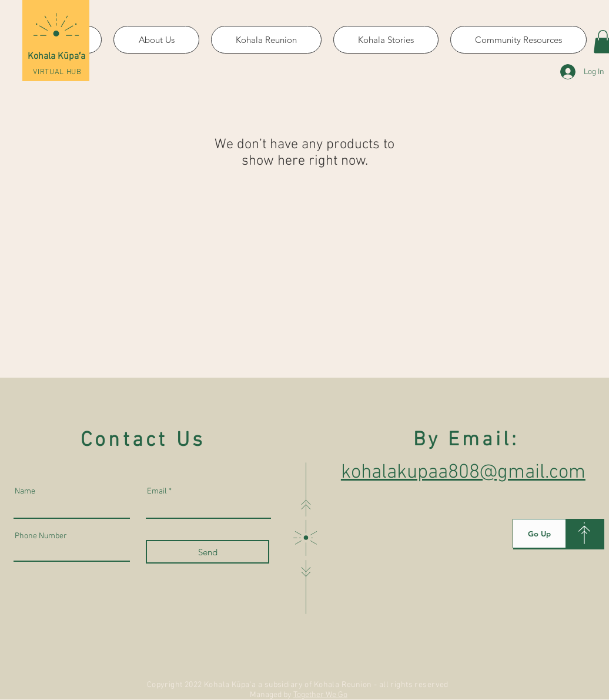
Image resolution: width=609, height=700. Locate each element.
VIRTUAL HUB (57, 72)
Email (157, 492)
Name (25, 492)
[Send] (208, 552)
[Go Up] (539, 534)
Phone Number (41, 536)
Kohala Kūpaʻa (56, 56)
